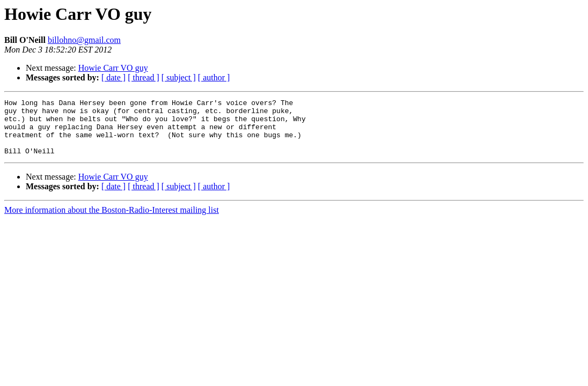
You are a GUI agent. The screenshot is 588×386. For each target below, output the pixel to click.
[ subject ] (179, 77)
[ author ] (214, 77)
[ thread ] (144, 77)
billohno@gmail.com (84, 40)
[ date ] (113, 77)
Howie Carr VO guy (113, 68)
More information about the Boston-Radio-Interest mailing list (112, 221)
